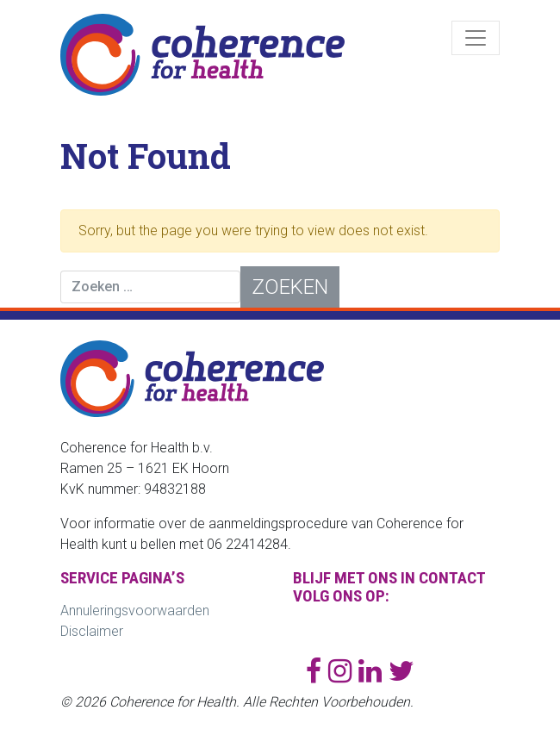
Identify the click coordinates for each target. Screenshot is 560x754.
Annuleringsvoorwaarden (135, 611)
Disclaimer (92, 631)
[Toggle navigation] (476, 38)
